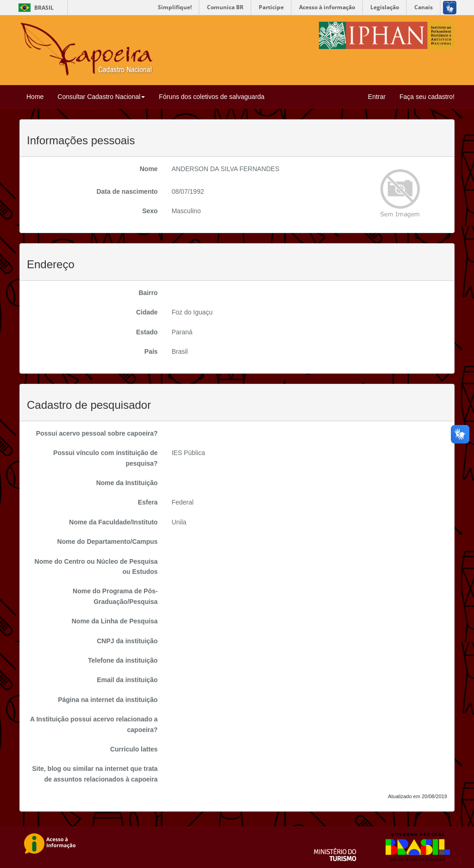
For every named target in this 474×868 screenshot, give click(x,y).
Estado (147, 332)
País (151, 351)
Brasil (34, 8)
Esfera (148, 502)
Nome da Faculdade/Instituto (113, 522)
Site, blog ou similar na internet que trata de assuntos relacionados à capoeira (95, 774)
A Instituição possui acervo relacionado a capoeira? (94, 724)
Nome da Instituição (127, 483)
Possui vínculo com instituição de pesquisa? (106, 458)
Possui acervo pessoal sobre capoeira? (97, 433)
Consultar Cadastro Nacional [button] (101, 97)
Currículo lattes (134, 749)
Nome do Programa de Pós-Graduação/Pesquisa (115, 596)
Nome (149, 169)
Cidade (147, 312)
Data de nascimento (127, 191)
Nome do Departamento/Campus (108, 542)
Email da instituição (127, 680)
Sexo (150, 211)
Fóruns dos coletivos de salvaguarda (212, 97)
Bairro (148, 293)
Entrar (377, 97)
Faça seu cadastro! (427, 97)
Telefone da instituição (123, 660)
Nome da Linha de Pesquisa (115, 621)
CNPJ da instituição (127, 641)
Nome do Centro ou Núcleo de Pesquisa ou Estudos (96, 566)
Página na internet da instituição (108, 700)
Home (35, 97)
